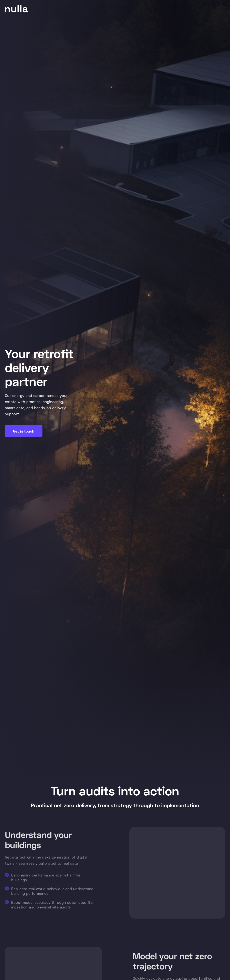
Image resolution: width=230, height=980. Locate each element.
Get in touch (24, 431)
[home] (16, 9)
